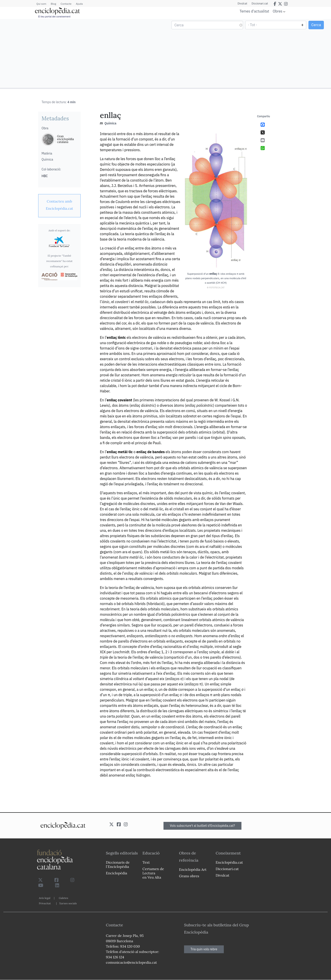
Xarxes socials (68, 903)
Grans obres (189, 876)
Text (146, 862)
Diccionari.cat (260, 4)
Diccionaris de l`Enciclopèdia (118, 864)
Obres (278, 11)
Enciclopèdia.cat (229, 862)
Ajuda (79, 4)
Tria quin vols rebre (204, 949)
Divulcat (242, 4)
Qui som (41, 4)
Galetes (63, 898)
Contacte (66, 4)
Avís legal (45, 898)
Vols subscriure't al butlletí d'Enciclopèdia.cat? (203, 826)
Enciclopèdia (116, 873)
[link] (59, 205)
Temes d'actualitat (254, 11)
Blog (53, 4)
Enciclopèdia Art (193, 869)
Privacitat (45, 903)
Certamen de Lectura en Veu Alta (153, 873)
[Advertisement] (83, 53)
